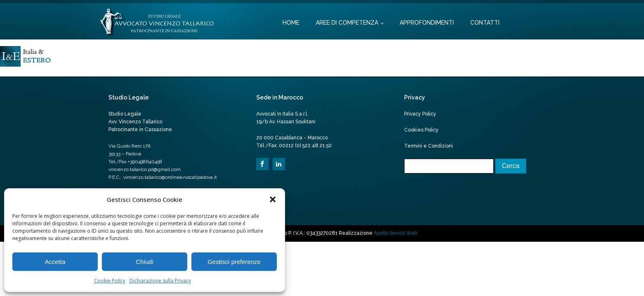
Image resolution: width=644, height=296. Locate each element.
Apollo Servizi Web (396, 233)
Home (291, 23)
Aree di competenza (347, 23)
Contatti (485, 23)
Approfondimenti (427, 23)
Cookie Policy (110, 281)
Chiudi (145, 262)
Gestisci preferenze (234, 262)
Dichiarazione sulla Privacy (160, 281)
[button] (273, 199)
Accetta (55, 262)
